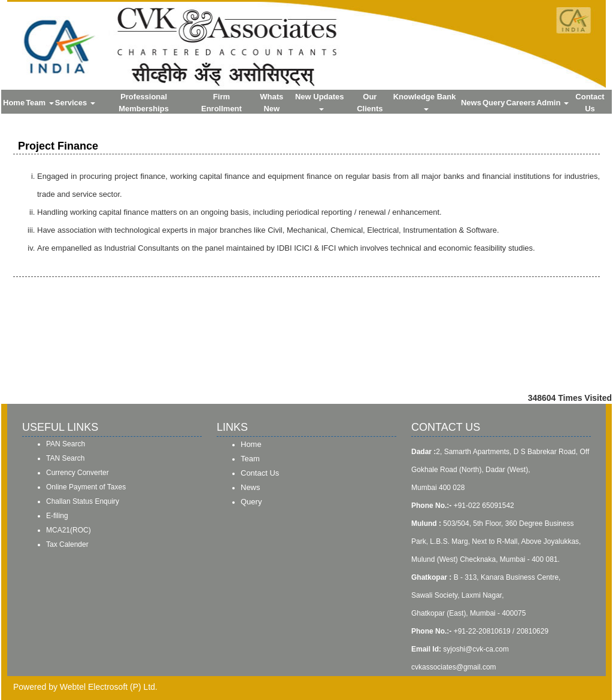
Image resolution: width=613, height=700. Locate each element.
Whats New (271, 103)
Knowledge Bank (426, 101)
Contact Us (590, 103)
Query (494, 103)
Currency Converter (78, 473)
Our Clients (370, 103)
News (471, 103)
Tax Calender (67, 544)
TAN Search (65, 458)
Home (14, 103)
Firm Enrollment (221, 103)
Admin (553, 103)
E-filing (57, 516)
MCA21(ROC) (69, 530)
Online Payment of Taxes (86, 487)
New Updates (321, 101)
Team (40, 103)
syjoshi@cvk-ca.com (476, 649)
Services (75, 103)
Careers (521, 103)
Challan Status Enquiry (83, 501)
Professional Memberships (144, 103)
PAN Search (66, 444)
